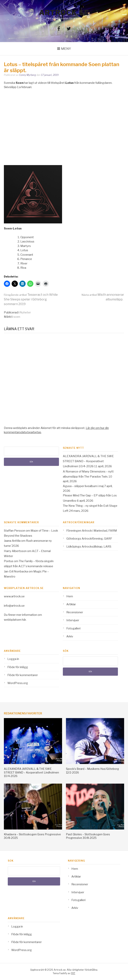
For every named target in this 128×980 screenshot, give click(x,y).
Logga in (13, 659)
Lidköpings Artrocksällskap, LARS (89, 547)
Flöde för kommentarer (23, 675)
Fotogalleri (73, 628)
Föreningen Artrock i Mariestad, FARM (92, 531)
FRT (73, 973)
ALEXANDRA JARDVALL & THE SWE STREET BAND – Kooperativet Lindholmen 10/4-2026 (88, 461)
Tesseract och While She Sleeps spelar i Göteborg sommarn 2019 (31, 299)
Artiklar (71, 604)
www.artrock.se (14, 596)
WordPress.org (18, 683)
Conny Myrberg (28, 75)
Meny (66, 49)
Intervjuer (73, 620)
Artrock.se (64, 13)
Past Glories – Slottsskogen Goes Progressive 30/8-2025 (88, 836)
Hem (70, 596)
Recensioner (75, 612)
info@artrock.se (14, 606)
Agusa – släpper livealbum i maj (83, 486)
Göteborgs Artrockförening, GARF (89, 539)
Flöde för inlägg (18, 667)
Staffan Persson (15, 531)
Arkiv (70, 636)
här (24, 620)
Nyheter (25, 312)
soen (17, 317)
